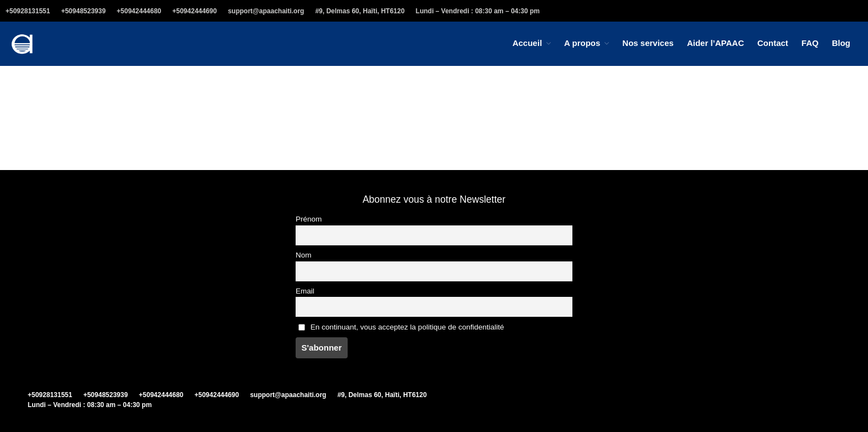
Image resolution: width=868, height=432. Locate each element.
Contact (773, 43)
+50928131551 (28, 11)
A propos (582, 43)
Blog (841, 43)
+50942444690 (194, 11)
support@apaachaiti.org (266, 11)
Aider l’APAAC (715, 43)
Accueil (527, 43)
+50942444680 (139, 11)
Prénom (309, 219)
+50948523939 (83, 11)
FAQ (810, 43)
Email (305, 291)
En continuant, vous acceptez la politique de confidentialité (401, 327)
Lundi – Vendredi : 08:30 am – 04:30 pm (478, 11)
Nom (304, 255)
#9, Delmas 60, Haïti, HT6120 (360, 11)
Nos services (648, 43)
